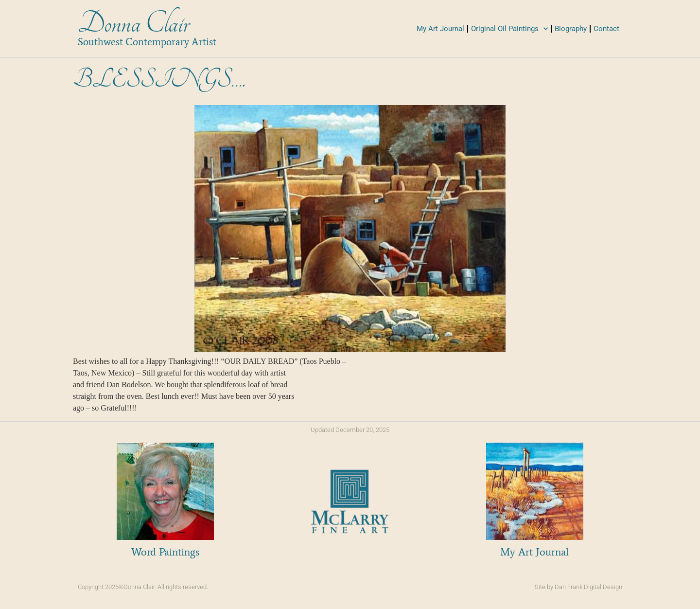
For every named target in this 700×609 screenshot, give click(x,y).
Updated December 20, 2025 (350, 430)
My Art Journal (440, 29)
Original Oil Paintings (509, 29)
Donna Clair (133, 24)
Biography (571, 29)
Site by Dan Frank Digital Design (578, 587)
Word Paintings (165, 552)
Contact (606, 29)
